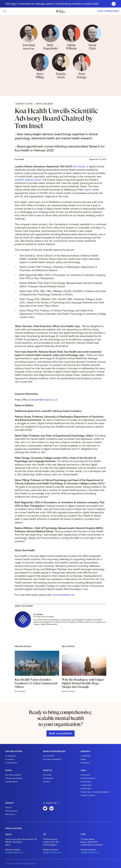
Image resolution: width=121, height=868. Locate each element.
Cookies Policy (86, 785)
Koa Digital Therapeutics (52, 759)
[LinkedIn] (51, 808)
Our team (46, 782)
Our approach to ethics (14, 778)
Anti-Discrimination (88, 778)
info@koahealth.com (14, 852)
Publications (85, 763)
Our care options (14, 751)
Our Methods (85, 756)
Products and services (54, 751)
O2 (103, 228)
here (14, 4)
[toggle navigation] (5, 11)
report (88, 190)
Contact (10, 803)
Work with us (10, 814)
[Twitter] (45, 808)
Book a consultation (60, 733)
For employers (10, 756)
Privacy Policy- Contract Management (95, 792)
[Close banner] (114, 4)
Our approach (48, 778)
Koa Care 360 (48, 756)
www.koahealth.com (63, 595)
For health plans (11, 763)
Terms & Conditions (88, 795)
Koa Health (79, 167)
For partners (10, 759)
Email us (8, 807)
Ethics (8, 770)
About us (47, 770)
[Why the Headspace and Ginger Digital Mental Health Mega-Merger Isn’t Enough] (84, 672)
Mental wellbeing (44, 104)
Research (85, 751)
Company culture (24, 104)
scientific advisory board (28, 180)
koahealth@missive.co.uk (43, 400)
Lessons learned (11, 782)
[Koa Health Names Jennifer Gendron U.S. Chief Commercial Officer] (37, 672)
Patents (83, 759)
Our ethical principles (13, 775)
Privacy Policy (86, 782)
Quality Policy (86, 789)
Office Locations (11, 811)
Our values (47, 775)
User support (85, 775)
